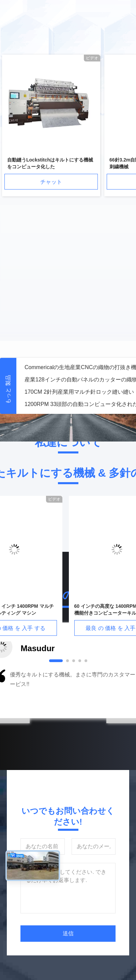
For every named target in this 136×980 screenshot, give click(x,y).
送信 (68, 933)
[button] (28, 692)
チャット (51, 182)
